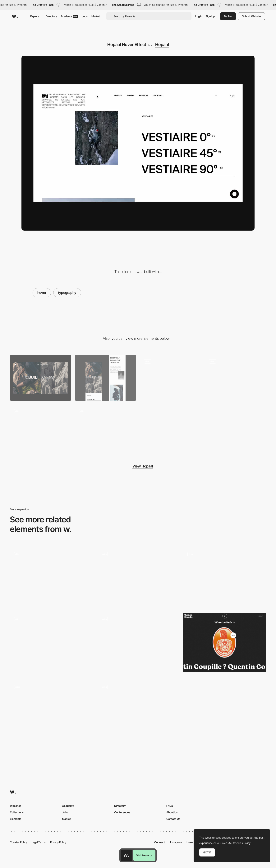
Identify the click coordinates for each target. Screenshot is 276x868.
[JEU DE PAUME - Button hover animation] (138, 642)
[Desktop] (41, 378)
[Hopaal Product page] (106, 428)
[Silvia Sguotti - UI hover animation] (225, 577)
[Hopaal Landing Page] (170, 378)
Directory (51, 16)
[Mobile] (106, 378)
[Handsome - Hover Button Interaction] (138, 577)
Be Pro (228, 16)
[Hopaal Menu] (41, 428)
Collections (17, 812)
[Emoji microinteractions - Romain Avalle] (51, 710)
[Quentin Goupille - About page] (225, 642)
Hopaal (162, 45)
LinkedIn (191, 842)
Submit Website (251, 16)
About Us (172, 812)
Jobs (85, 16)
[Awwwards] (15, 16)
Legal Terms (39, 842)
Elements (16, 819)
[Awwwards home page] (126, 855)
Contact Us (173, 819)
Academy (69, 16)
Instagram (176, 842)
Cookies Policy (18, 842)
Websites (16, 806)
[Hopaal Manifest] (235, 378)
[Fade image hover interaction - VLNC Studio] (51, 577)
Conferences (122, 812)
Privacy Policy (58, 842)
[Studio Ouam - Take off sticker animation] (138, 710)
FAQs (170, 806)
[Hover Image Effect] (51, 644)
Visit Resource (144, 855)
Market (96, 16)
